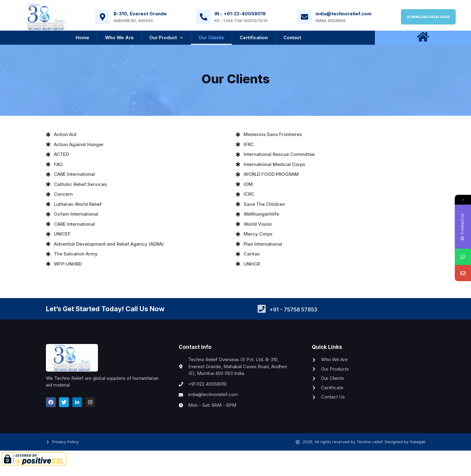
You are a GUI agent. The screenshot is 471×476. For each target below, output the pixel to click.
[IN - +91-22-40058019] (204, 17)
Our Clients (211, 38)
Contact (292, 38)
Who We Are (119, 38)
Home (82, 38)
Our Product (166, 38)
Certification (254, 38)
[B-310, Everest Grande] (103, 17)
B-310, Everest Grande (140, 14)
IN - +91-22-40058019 (240, 14)
